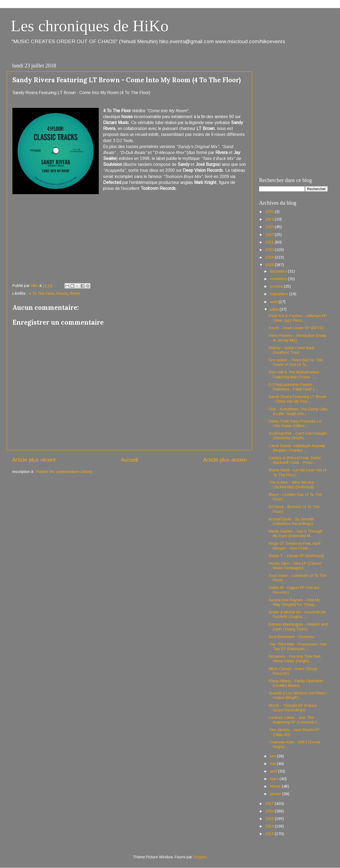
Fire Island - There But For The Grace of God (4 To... (296, 362)
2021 (270, 242)
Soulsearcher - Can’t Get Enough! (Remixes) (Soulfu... (298, 436)
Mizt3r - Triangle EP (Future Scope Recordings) (293, 708)
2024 (270, 219)
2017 (270, 804)
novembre (279, 279)
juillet (275, 309)
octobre (277, 286)
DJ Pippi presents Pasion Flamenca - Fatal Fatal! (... (293, 387)
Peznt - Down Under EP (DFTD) (296, 328)
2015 (270, 819)
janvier (276, 794)
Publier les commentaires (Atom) (64, 472)
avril (274, 771)
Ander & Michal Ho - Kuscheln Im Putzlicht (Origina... (297, 614)
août (274, 302)
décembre (279, 271)
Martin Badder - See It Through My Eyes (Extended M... (296, 534)
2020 (270, 250)
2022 (270, 235)
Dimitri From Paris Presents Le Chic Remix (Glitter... (295, 423)
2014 (270, 826)
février (276, 786)
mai (273, 764)
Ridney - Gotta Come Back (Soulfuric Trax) (292, 350)
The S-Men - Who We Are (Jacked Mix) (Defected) (291, 485)
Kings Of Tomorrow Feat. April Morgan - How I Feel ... (295, 546)
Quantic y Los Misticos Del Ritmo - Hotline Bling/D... (298, 695)
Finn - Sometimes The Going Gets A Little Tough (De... (298, 411)
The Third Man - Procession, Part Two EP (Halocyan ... (298, 646)
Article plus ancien (225, 460)
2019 (270, 257)
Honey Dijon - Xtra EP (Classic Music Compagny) (295, 566)
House (62, 293)
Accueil (129, 460)
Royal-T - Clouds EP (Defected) (296, 556)
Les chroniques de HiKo (90, 26)
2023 (270, 227)
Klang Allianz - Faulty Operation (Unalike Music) (296, 683)
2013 (270, 834)
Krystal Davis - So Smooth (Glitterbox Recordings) (291, 521)
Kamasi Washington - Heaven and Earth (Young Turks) (298, 627)
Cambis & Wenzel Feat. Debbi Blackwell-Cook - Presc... (295, 460)
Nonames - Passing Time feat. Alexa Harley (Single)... (295, 659)
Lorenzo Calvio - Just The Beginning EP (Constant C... (295, 720)
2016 (270, 811)
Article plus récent (34, 460)
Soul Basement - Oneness (292, 637)
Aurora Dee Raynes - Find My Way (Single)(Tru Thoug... (294, 602)
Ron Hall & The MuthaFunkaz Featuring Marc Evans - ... (294, 374)
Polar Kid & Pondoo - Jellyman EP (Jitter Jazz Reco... (298, 318)
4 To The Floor (41, 293)
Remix (75, 293)
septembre (280, 294)
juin (273, 756)
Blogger (200, 857)
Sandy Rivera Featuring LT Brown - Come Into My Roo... (298, 399)
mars (275, 779)
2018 (270, 265)
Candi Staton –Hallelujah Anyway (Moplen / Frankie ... (297, 448)
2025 (270, 212)
